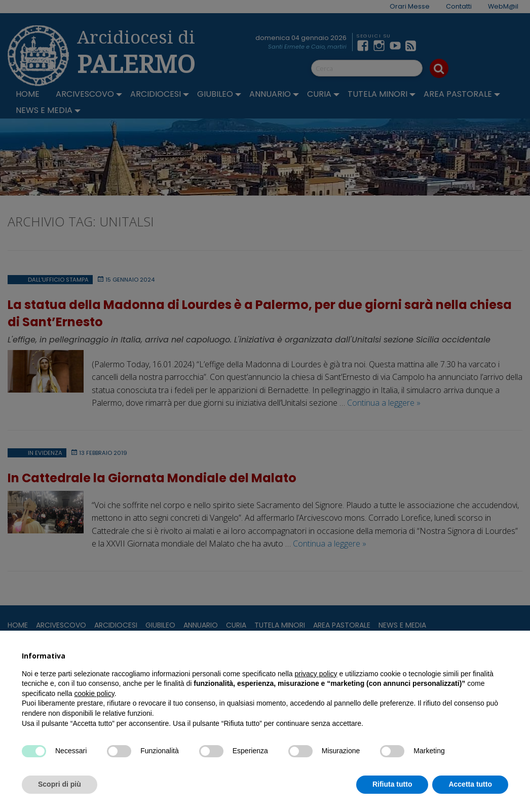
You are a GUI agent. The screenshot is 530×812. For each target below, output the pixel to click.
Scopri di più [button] (60, 784)
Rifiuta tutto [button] (392, 784)
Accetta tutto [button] (470, 784)
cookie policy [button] (94, 693)
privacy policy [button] (316, 674)
